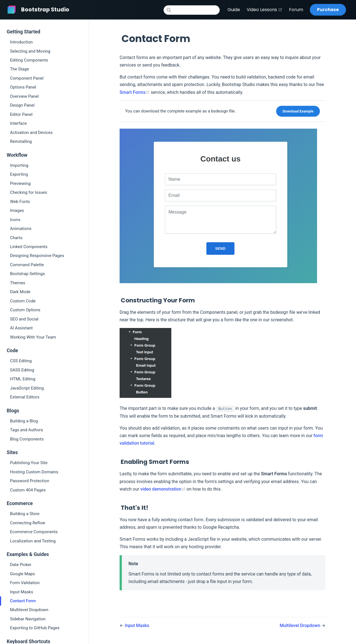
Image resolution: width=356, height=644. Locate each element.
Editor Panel (21, 114)
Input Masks (22, 592)
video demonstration (163, 489)
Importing (19, 165)
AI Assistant (21, 328)
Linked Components (29, 247)
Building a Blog (24, 421)
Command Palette (27, 265)
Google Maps (23, 574)
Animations (21, 229)
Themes (18, 283)
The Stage (19, 69)
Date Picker (21, 565)
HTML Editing (23, 379)
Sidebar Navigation (28, 619)
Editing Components (29, 60)
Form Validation (25, 583)
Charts (16, 238)
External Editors (25, 397)
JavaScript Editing (27, 388)
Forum (296, 10)
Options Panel (23, 87)
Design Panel (22, 105)
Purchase (328, 10)
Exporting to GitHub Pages (35, 628)
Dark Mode (20, 292)
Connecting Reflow (28, 523)
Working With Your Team (33, 337)
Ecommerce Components (34, 532)
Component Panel (27, 78)
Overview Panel (24, 96)
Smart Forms (135, 92)
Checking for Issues (29, 192)
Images (17, 210)
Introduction (21, 42)
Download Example (298, 111)
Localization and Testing (33, 541)
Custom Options (25, 310)
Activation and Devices (31, 133)
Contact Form (23, 601)
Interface (18, 123)
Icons (15, 220)
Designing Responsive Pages (37, 256)
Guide (234, 10)
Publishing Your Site (29, 463)
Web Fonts (20, 202)
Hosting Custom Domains (34, 472)
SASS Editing (22, 370)
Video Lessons (264, 10)
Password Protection (30, 481)
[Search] (192, 10)
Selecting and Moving (30, 51)
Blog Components (27, 439)
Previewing (20, 183)
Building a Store (25, 514)
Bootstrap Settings (27, 274)
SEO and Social (24, 319)
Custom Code (23, 301)
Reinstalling (21, 141)
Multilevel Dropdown (29, 610)
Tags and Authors (27, 430)
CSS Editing (21, 361)
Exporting (19, 174)
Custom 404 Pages (28, 490)
